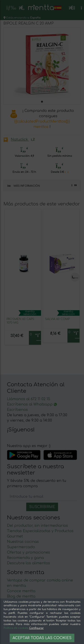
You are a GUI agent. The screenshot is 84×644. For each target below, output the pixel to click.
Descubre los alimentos (28, 563)
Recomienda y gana (25, 558)
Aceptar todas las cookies (42, 638)
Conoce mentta (21, 591)
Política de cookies (16, 628)
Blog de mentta (21, 596)
